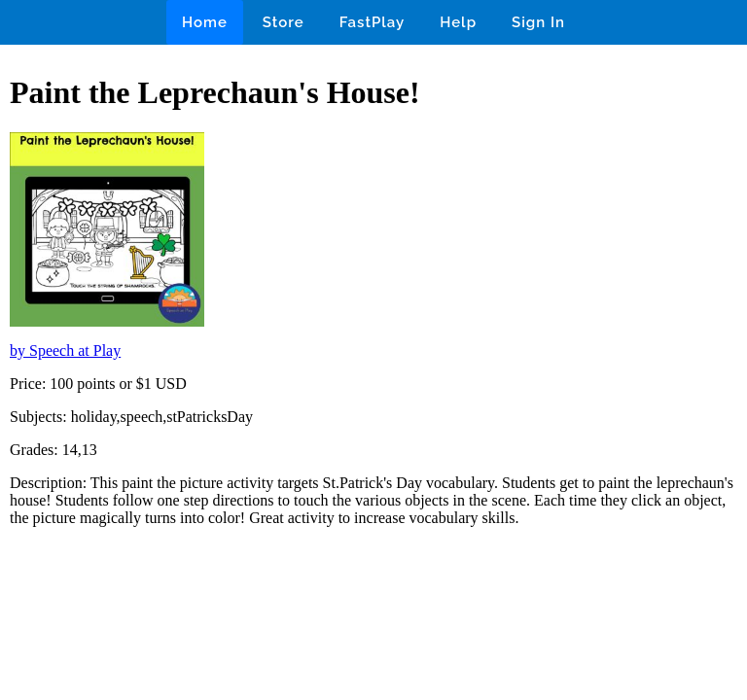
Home (205, 22)
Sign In (538, 22)
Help (458, 22)
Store (284, 22)
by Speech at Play (65, 350)
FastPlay (373, 22)
